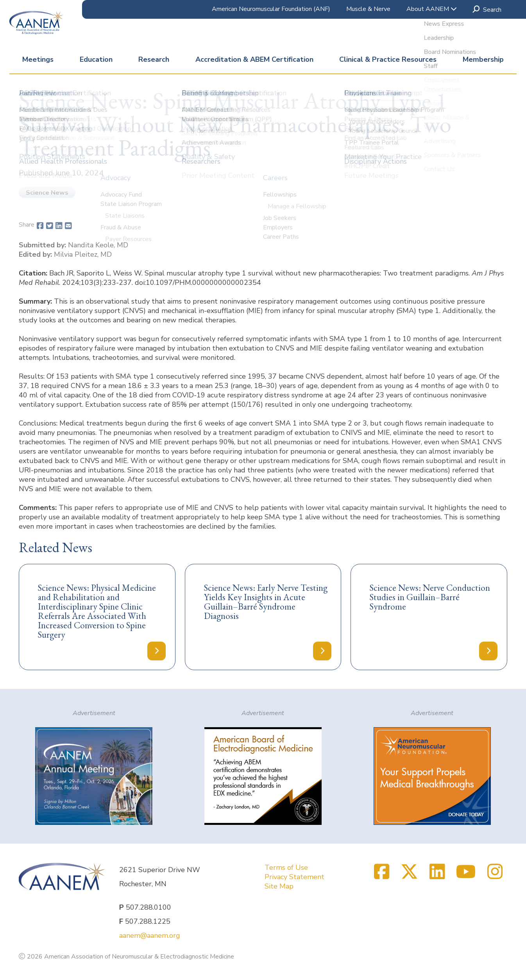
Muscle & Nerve (368, 9)
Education (96, 59)
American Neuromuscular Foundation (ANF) (271, 9)
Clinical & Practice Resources (388, 59)
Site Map (279, 886)
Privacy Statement (294, 877)
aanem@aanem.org (150, 935)
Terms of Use (286, 867)
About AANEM (432, 9)
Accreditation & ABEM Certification (254, 59)
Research (154, 59)
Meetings (38, 59)
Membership (483, 59)
